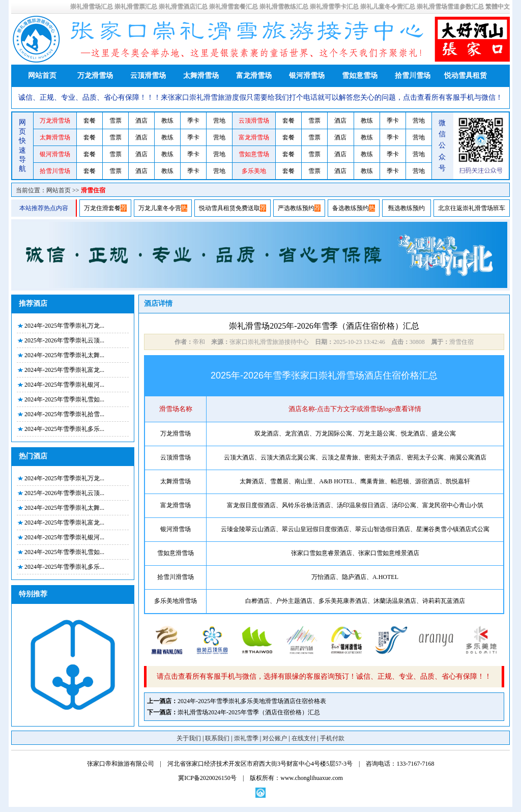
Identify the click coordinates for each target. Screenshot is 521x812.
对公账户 (275, 738)
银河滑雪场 (307, 76)
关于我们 (189, 738)
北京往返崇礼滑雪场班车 (472, 208)
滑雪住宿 (93, 190)
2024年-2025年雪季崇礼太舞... (64, 355)
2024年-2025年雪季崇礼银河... (64, 385)
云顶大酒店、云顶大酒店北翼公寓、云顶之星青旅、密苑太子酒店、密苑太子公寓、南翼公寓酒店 (355, 457)
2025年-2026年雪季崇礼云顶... (64, 340)
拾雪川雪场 (413, 76)
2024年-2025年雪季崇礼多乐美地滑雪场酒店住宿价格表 (252, 701)
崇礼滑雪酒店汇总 (183, 7)
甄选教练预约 (407, 208)
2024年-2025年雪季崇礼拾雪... (64, 414)
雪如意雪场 (360, 76)
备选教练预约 (351, 208)
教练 (167, 121)
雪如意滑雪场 (176, 553)
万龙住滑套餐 (102, 208)
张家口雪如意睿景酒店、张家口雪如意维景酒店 (355, 553)
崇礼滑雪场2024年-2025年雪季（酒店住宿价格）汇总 (249, 712)
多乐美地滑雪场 (176, 601)
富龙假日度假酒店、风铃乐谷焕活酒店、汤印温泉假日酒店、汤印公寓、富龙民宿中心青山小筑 (355, 505)
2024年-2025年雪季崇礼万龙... (64, 326)
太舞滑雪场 (201, 76)
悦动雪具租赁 (466, 76)
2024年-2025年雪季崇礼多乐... (64, 429)
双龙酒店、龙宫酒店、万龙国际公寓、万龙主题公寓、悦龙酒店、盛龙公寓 (355, 433)
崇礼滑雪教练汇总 (284, 7)
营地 (219, 121)
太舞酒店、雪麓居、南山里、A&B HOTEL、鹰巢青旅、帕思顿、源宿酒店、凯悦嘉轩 (355, 481)
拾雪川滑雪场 (176, 577)
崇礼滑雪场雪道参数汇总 (450, 7)
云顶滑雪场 (148, 76)
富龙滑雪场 (254, 76)
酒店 (141, 121)
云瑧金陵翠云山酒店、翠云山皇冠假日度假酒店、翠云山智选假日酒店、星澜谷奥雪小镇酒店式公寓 (355, 529)
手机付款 (332, 738)
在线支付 (304, 738)
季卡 (193, 121)
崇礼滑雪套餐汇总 (234, 7)
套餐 (90, 121)
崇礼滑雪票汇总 (136, 7)
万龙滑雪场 (95, 76)
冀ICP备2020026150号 (207, 778)
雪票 (115, 121)
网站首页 (42, 76)
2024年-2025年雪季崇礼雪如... (64, 399)
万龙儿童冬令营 (160, 208)
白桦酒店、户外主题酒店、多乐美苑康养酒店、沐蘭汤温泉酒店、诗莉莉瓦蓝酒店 (355, 601)
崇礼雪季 (246, 738)
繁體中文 (498, 7)
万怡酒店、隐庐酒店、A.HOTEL (355, 577)
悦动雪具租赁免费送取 (229, 208)
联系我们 (217, 738)
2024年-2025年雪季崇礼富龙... (64, 370)
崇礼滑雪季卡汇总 (334, 7)
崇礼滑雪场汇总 (92, 7)
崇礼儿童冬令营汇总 (388, 7)
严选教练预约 (296, 208)
